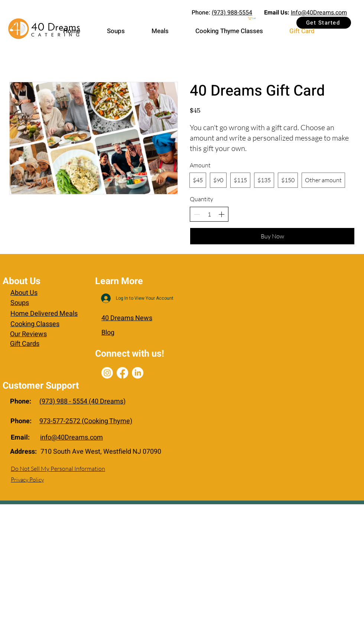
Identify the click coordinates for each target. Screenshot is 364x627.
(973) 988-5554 (232, 13)
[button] (267, 18)
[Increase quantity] (221, 214)
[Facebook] (122, 373)
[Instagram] (107, 373)
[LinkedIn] (138, 373)
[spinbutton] (209, 214)
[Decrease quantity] (197, 214)
